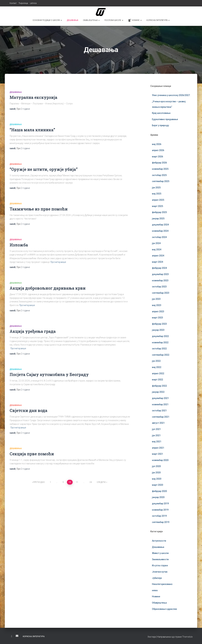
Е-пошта (17, 636)
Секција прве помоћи (32, 454)
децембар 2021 (160, 398)
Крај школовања (161, 113)
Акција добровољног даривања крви (48, 288)
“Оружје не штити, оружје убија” (44, 169)
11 (77, 482)
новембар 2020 (160, 460)
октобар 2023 (159, 287)
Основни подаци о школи (47, 20)
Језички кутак (160, 572)
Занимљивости (160, 559)
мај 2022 (157, 367)
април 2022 (158, 373)
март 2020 (157, 485)
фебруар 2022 (159, 386)
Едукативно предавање (165, 119)
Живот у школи (160, 553)
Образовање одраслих (164, 609)
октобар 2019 (159, 516)
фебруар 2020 (159, 491)
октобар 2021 (159, 411)
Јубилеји (157, 578)
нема (155, 590)
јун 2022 (156, 361)
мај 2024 (157, 250)
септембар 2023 (161, 293)
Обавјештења (91, 20)
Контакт (13, 3)
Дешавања (72, 20)
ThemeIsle (187, 637)
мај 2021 (157, 442)
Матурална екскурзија (33, 97)
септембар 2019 (161, 522)
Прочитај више (58, 262)
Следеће (101, 482)
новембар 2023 (160, 280)
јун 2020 (156, 473)
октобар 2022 (159, 349)
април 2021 (158, 448)
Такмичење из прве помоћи (39, 209)
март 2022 (157, 380)
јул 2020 (156, 466)
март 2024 (157, 262)
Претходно (39, 482)
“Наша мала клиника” (32, 130)
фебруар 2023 (159, 324)
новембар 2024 (160, 231)
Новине (135, 20)
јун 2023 (156, 299)
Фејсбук (12, 636)
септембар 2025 (161, 181)
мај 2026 (157, 144)
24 (91, 482)
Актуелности (159, 541)
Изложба (19, 245)
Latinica (33, 3)
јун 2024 (156, 243)
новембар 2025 (160, 169)
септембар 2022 (161, 355)
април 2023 (158, 311)
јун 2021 (156, 435)
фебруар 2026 (159, 163)
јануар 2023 (158, 330)
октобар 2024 (159, 237)
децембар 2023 (160, 274)
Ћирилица (23, 3)
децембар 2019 (160, 504)
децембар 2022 (160, 336)
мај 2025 (157, 194)
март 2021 (157, 454)
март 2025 (157, 206)
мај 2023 (157, 305)
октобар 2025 (159, 175)
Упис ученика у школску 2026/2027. (171, 95)
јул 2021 (156, 429)
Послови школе (114, 20)
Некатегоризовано (162, 584)
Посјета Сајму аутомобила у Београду (49, 375)
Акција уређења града (33, 331)
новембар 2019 (160, 510)
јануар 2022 (158, 392)
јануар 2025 (158, 219)
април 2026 (158, 150)
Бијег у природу (160, 125)
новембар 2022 (160, 342)
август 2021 (158, 423)
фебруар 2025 (159, 212)
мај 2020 (157, 479)
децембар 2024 (160, 225)
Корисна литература (158, 20)
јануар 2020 (158, 497)
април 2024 (158, 256)
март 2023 (157, 318)
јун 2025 (156, 188)
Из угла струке (160, 565)
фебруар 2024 (159, 268)
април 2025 (158, 200)
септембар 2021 (161, 417)
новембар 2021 (160, 404)
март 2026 (157, 157)
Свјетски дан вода (28, 410)
